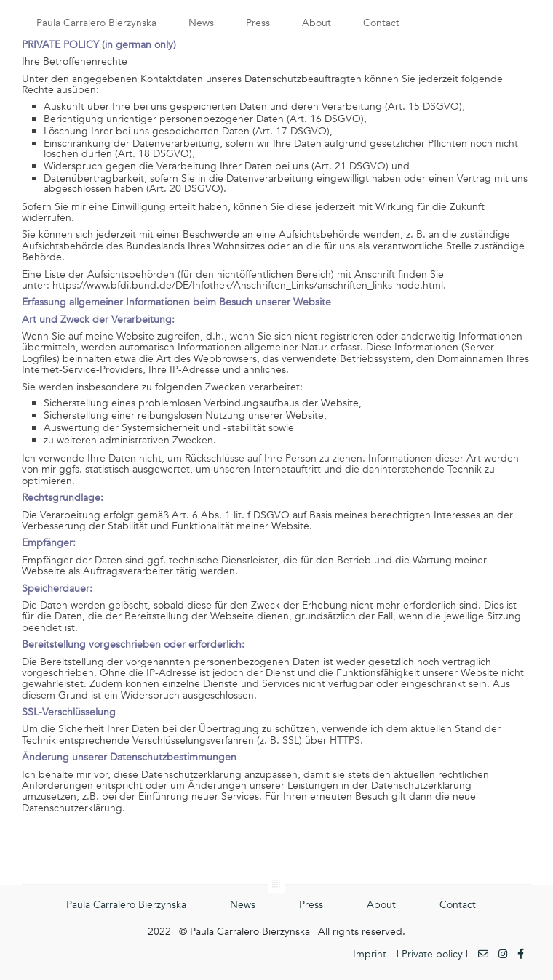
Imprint (370, 954)
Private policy (432, 954)
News (201, 23)
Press (258, 23)
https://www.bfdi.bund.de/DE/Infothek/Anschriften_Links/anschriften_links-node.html (248, 285)
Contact (381, 23)
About (317, 23)
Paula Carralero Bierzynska (96, 23)
